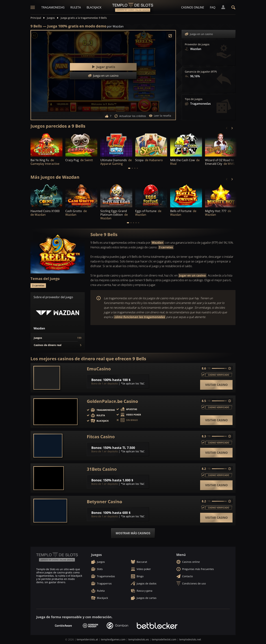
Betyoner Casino (104, 502)
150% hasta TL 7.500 (119, 448)
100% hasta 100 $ (117, 380)
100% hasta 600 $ (117, 513)
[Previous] (227, 128)
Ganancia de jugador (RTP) (201, 72)
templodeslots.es (139, 639)
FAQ (213, 7)
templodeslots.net (190, 639)
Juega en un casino (199, 34)
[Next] (232, 128)
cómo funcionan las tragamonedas (140, 317)
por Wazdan (115, 26)
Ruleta (76, 7)
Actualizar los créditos (130, 116)
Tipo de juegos (194, 99)
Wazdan (158, 243)
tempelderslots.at (87, 639)
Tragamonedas (53, 7)
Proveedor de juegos (197, 44)
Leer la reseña (160, 116)
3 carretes (166, 247)
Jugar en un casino (192, 275)
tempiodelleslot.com (164, 639)
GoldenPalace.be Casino (112, 401)
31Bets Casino (102, 469)
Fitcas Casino (101, 437)
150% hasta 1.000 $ (118, 480)
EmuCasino (99, 369)
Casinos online (193, 7)
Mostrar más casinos (133, 533)
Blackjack (94, 7)
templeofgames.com (113, 639)
